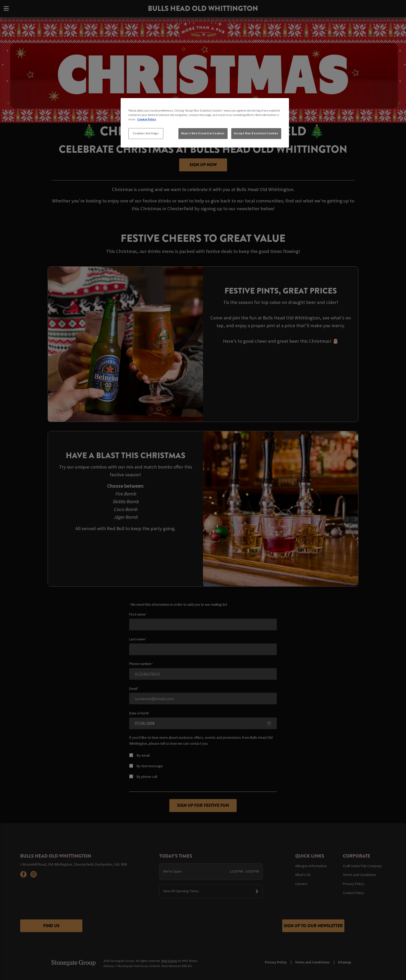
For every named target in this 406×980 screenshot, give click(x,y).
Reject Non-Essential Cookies (203, 133)
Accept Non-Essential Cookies (256, 133)
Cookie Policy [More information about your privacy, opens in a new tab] (147, 119)
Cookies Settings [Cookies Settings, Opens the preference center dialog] (146, 133)
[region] (205, 123)
